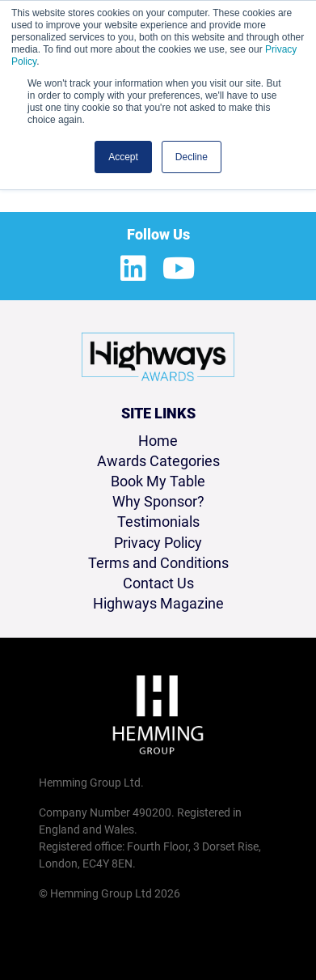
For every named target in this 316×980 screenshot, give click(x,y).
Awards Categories (158, 461)
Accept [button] (123, 157)
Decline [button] (192, 157)
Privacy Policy (158, 543)
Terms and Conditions (158, 563)
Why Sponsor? (158, 501)
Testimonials (158, 522)
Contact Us (158, 583)
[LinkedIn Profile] (133, 269)
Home (158, 441)
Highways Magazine (158, 603)
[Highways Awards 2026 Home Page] (158, 357)
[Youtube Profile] (179, 269)
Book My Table (158, 481)
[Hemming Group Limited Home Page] (158, 715)
